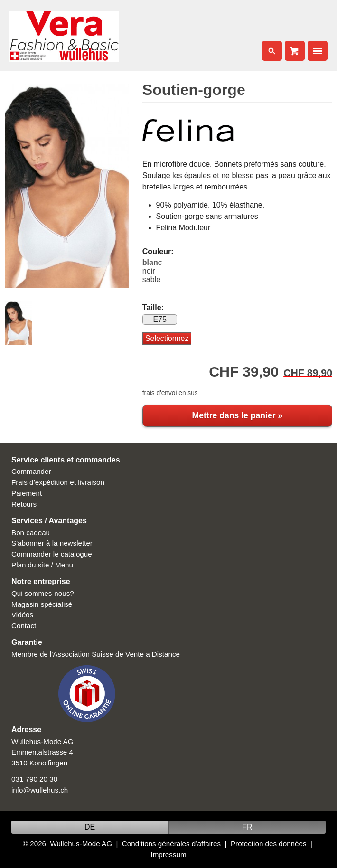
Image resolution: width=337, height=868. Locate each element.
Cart (295, 51)
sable (151, 279)
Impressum (168, 854)
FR (247, 827)
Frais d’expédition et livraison (58, 482)
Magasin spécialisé (42, 604)
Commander (31, 471)
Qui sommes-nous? (43, 593)
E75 (159, 319)
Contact (24, 626)
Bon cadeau (31, 533)
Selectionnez (167, 338)
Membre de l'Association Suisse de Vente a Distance (96, 654)
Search (272, 51)
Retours (24, 504)
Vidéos (22, 615)
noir (149, 271)
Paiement (27, 493)
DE (90, 827)
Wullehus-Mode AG (81, 844)
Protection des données (269, 844)
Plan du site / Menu (42, 565)
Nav (318, 51)
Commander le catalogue (52, 554)
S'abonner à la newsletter (52, 543)
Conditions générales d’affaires (171, 844)
